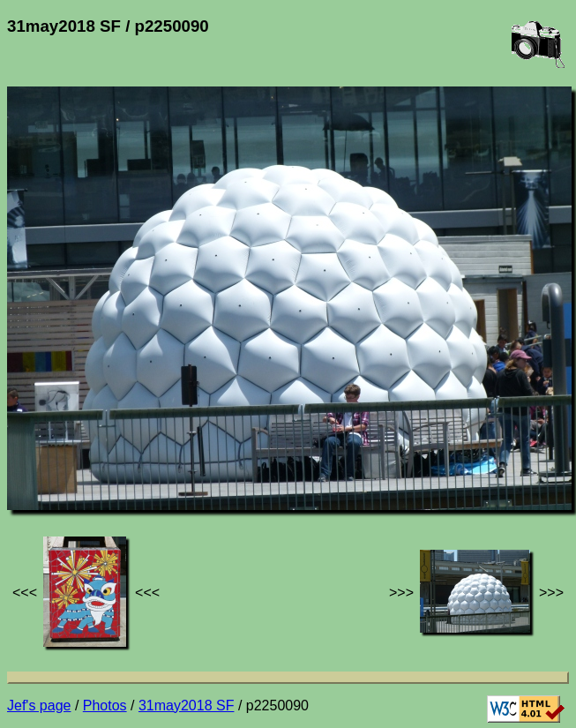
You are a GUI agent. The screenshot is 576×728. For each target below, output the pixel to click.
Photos (105, 705)
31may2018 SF (187, 705)
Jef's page (39, 705)
